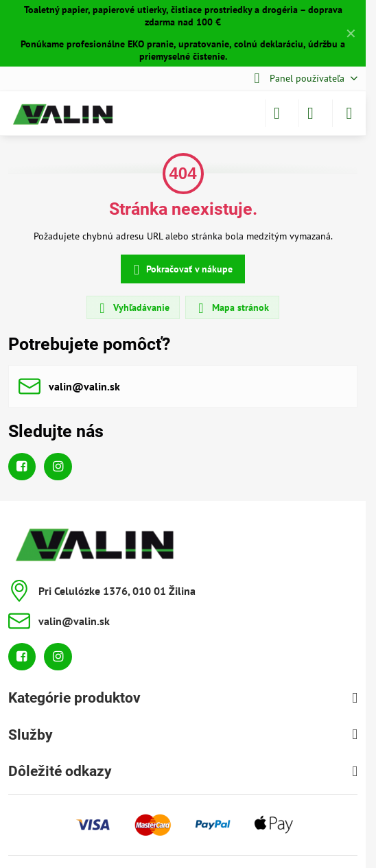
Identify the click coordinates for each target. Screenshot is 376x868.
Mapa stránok (232, 308)
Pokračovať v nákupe (181, 270)
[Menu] (349, 113)
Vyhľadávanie (132, 308)
